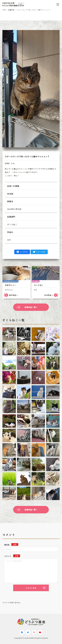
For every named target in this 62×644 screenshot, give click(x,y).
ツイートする (41, 252)
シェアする (24, 252)
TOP (4, 10)
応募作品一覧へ (31, 307)
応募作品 (11, 10)
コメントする (31, 588)
